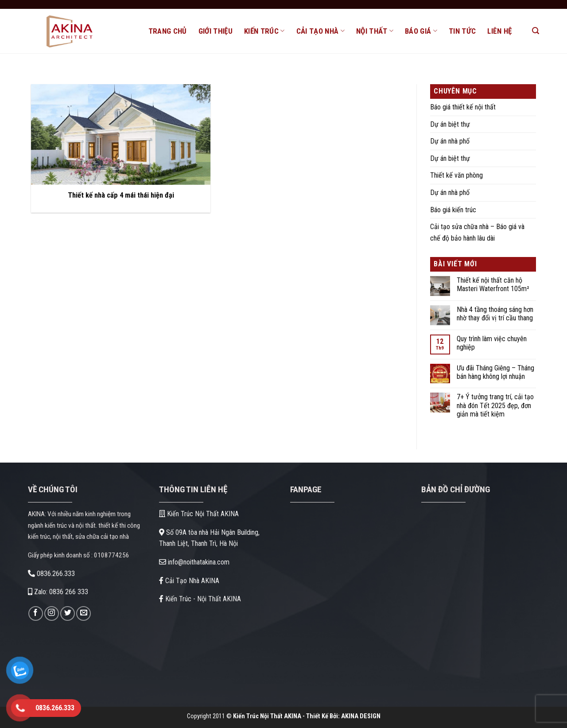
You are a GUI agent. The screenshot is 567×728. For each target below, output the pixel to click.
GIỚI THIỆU (216, 31)
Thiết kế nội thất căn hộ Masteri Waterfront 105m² (493, 284)
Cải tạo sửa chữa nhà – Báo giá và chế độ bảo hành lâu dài (477, 232)
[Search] (536, 31)
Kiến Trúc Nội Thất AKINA (199, 514)
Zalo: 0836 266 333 (58, 592)
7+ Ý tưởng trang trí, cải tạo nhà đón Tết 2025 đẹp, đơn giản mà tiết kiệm (495, 405)
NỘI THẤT (375, 31)
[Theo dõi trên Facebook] (36, 613)
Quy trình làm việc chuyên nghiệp (492, 343)
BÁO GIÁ (421, 31)
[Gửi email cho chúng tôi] (83, 613)
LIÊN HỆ (499, 31)
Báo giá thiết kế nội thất (463, 107)
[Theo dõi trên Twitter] (68, 613)
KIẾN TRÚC (264, 31)
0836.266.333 (51, 574)
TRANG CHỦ (168, 31)
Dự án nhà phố (450, 141)
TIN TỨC (462, 31)
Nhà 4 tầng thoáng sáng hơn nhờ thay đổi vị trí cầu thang (495, 314)
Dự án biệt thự (450, 124)
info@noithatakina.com (194, 562)
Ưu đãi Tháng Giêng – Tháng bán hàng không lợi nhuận (495, 372)
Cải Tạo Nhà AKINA (189, 581)
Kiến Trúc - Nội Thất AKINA (200, 599)
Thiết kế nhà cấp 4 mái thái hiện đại (121, 195)
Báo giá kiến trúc (453, 210)
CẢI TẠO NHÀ (320, 31)
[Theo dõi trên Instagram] (52, 613)
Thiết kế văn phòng (456, 175)
